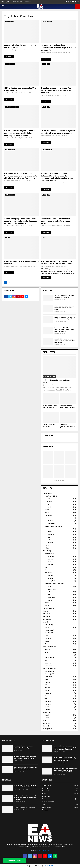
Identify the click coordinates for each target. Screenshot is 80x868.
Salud (47, 625)
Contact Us (27, 2)
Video (45, 720)
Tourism (47, 512)
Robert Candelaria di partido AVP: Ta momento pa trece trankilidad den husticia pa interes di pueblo (20, 133)
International (49, 515)
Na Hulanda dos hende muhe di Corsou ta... (50, 406)
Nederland (50, 600)
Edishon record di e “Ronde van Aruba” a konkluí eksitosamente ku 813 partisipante (64, 329)
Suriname (48, 693)
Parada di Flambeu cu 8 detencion (24, 807)
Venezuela (50, 518)
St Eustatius (46, 616)
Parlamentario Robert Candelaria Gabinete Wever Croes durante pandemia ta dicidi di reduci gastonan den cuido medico (57, 177)
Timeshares (48, 655)
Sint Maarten (50, 534)
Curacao (49, 529)
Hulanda (47, 688)
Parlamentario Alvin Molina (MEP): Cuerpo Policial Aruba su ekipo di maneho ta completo (58, 48)
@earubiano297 (59, 480)
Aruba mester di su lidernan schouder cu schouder (21, 263)
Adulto (47, 718)
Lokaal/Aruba (49, 554)
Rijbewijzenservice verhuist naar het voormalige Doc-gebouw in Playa (64, 308)
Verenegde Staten (52, 581)
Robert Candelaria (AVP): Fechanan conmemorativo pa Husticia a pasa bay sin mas (57, 221)
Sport (46, 567)
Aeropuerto (48, 666)
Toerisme (48, 570)
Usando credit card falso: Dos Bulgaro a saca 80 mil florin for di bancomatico (26, 786)
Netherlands (50, 543)
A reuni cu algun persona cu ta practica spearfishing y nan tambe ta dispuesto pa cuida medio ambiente (21, 221)
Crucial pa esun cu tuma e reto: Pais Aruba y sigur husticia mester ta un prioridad (56, 90)
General (47, 649)
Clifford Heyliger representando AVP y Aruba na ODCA (20, 89)
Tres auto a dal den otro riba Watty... (50, 425)
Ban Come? (46, 723)
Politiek (47, 606)
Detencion (48, 704)
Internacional (47, 669)
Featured (12, 21)
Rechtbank (50, 565)
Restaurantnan (49, 658)
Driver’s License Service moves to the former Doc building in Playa (65, 318)
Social (49, 507)
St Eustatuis (46, 614)
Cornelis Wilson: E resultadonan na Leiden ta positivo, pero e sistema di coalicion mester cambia (65, 759)
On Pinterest (48, 446)
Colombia (50, 521)
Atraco (47, 707)
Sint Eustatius (51, 540)
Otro (46, 696)
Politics (47, 548)
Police (47, 545)
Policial (47, 627)
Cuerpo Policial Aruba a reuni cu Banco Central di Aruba (20, 46)
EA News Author (10, 50)
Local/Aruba (48, 496)
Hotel (46, 652)
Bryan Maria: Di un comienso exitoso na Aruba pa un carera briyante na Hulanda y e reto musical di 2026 (65, 770)
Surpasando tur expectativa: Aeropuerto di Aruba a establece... (67, 426)
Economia (48, 638)
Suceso (45, 699)
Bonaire (49, 532)
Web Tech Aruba (49, 866)
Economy (50, 502)
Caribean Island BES (51, 526)
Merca (47, 690)
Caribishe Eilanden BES (52, 584)
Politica (44, 21)
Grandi (47, 715)
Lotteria (47, 641)
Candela (47, 710)
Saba (48, 537)
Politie (47, 603)
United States (51, 523)
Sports (47, 510)
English (45, 493)
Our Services (18, 2)
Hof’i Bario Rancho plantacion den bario (57, 381)
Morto (45, 712)
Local (7, 21)
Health (49, 499)
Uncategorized (47, 729)
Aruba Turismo (47, 647)
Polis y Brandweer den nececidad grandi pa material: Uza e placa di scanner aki (58, 132)
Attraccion (48, 663)
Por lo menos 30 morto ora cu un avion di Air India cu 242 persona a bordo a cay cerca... (26, 798)
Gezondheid (50, 556)
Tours (47, 660)
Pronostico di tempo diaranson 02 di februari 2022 (67, 407)
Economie (50, 559)
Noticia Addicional (50, 644)
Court (48, 504)
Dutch (45, 551)
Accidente (48, 701)
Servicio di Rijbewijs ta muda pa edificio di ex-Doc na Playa (64, 296)
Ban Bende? (47, 726)
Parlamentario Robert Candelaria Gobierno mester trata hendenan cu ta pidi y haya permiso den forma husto (21, 176)
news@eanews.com (44, 851)
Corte (46, 636)
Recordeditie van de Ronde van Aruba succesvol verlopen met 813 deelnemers (65, 341)
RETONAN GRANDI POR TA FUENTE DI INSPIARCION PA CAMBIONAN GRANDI (57, 263)
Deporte (45, 611)
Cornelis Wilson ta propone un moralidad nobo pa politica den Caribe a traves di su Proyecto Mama (65, 748)
